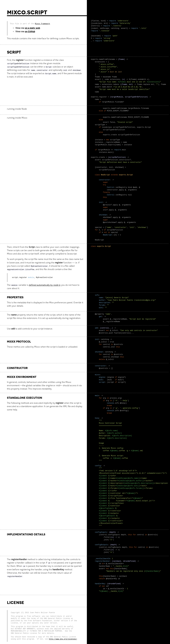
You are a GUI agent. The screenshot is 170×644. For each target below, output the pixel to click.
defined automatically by (44, 285)
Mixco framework (42, 24)
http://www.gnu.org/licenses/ (63, 639)
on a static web (32, 28)
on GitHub (30, 31)
